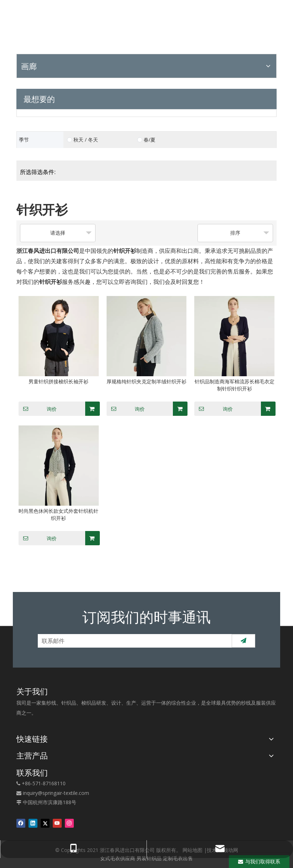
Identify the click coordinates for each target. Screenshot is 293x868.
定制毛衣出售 (178, 858)
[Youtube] (57, 823)
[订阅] (243, 641)
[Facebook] (21, 823)
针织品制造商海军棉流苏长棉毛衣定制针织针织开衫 (235, 385)
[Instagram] (69, 823)
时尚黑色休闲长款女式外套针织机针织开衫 (58, 514)
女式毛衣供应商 (118, 858)
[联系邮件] (133, 641)
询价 (38, 409)
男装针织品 (149, 858)
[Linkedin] (33, 823)
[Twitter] (45, 823)
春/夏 (150, 140)
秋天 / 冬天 (86, 140)
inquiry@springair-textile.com (56, 793)
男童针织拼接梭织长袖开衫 (58, 381)
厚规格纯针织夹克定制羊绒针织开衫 (146, 381)
